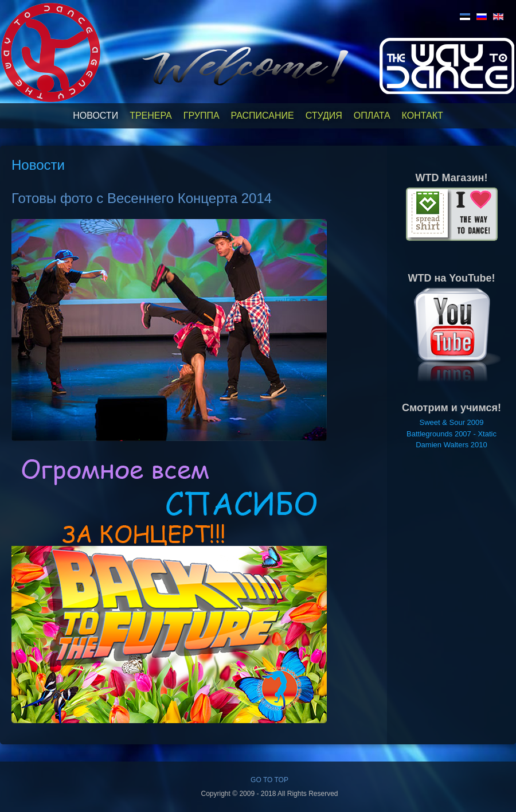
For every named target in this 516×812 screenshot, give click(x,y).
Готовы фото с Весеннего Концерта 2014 (142, 198)
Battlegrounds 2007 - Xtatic (451, 434)
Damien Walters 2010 (451, 445)
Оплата (372, 116)
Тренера (151, 116)
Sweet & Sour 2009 (451, 422)
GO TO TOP (269, 780)
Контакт (423, 116)
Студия (324, 116)
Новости (95, 116)
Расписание (263, 116)
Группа (202, 116)
